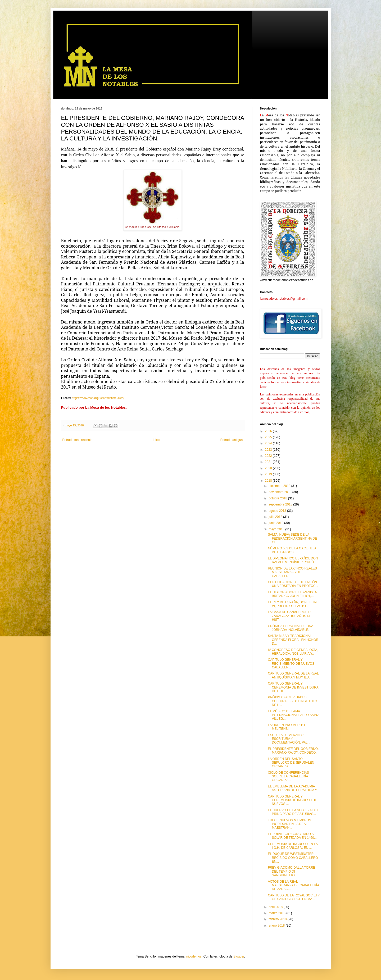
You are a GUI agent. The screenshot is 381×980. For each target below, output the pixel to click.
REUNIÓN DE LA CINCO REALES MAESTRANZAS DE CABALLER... (292, 572)
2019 (269, 474)
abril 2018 (276, 907)
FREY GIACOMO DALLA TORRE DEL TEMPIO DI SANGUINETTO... (291, 871)
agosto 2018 (278, 511)
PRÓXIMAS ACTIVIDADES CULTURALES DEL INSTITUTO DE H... (292, 701)
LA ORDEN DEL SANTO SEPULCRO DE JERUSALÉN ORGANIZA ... (291, 763)
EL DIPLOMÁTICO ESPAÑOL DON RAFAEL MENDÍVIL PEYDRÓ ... (293, 560)
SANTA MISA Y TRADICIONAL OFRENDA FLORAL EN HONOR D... (293, 640)
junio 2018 (276, 523)
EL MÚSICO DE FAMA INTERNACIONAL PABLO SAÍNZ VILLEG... (293, 715)
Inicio (156, 440)
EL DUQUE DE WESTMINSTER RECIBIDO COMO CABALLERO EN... (293, 858)
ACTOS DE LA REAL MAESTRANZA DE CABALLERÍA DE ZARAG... (293, 885)
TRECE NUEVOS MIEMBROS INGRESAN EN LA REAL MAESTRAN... (289, 824)
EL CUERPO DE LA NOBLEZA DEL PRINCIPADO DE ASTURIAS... (293, 812)
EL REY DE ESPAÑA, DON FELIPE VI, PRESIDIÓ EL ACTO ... (293, 604)
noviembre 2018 (280, 492)
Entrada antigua (232, 440)
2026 (269, 431)
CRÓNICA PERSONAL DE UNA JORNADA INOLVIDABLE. (290, 628)
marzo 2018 (277, 913)
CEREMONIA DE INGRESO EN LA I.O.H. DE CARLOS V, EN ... (293, 846)
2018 (269, 481)
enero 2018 (277, 926)
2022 (269, 456)
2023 (269, 450)
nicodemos (194, 956)
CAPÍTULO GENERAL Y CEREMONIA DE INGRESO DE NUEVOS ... (292, 800)
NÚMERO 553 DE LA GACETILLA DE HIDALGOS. (292, 550)
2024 (269, 443)
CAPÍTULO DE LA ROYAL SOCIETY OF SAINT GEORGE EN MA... (294, 897)
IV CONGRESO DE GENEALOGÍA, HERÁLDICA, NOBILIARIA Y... (293, 652)
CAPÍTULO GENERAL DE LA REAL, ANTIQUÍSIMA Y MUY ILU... (294, 675)
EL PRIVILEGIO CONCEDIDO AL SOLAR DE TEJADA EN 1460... (292, 836)
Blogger (239, 956)
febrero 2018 (278, 919)
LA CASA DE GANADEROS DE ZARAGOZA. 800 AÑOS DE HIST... (290, 616)
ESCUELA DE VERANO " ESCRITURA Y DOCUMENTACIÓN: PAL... (289, 739)
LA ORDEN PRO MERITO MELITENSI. (286, 727)
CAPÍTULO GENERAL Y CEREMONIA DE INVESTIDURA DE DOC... (293, 687)
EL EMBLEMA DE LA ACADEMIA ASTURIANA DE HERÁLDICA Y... (293, 788)
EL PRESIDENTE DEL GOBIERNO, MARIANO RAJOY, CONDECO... (293, 751)
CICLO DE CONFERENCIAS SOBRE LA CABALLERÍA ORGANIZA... (288, 776)
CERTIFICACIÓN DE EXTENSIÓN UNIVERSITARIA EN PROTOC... (293, 584)
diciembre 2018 (280, 486)
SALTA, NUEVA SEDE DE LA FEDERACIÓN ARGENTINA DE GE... (292, 538)
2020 (269, 468)
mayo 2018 (277, 529)
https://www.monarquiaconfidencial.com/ (98, 398)
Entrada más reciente (78, 440)
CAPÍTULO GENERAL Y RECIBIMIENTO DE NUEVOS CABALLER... (291, 664)
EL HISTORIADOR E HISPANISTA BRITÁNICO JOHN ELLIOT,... (292, 594)
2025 (269, 437)
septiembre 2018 (281, 504)
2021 (269, 462)
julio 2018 (276, 517)
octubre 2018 (278, 498)
